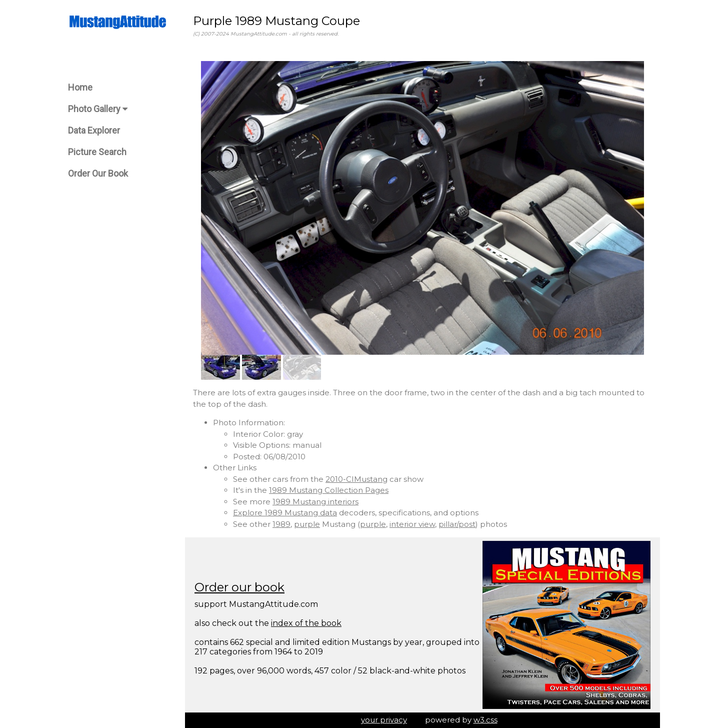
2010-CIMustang (356, 479)
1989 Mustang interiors (315, 502)
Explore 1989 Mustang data (285, 513)
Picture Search (97, 152)
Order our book (239, 587)
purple (307, 524)
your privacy (384, 720)
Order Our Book (98, 173)
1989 (281, 524)
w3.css (485, 720)
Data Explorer (94, 130)
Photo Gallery (98, 109)
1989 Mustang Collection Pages (329, 490)
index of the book (306, 623)
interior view (412, 524)
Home (80, 87)
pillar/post (457, 524)
